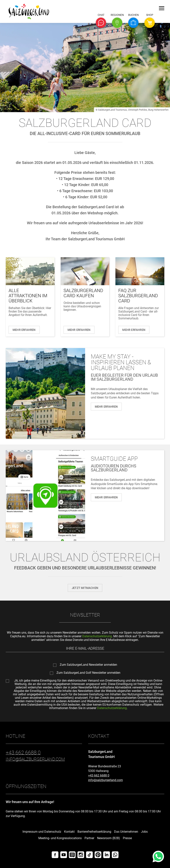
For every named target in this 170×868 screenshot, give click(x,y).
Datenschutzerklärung (97, 636)
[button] (101, 23)
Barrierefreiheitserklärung (94, 832)
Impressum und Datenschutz (42, 832)
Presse (127, 838)
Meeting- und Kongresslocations (60, 838)
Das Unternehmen (126, 832)
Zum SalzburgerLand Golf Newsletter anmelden (88, 673)
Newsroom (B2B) (109, 838)
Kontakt (69, 832)
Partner (89, 838)
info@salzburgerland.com (106, 780)
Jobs (144, 832)
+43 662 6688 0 (99, 775)
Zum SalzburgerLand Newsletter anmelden (88, 665)
